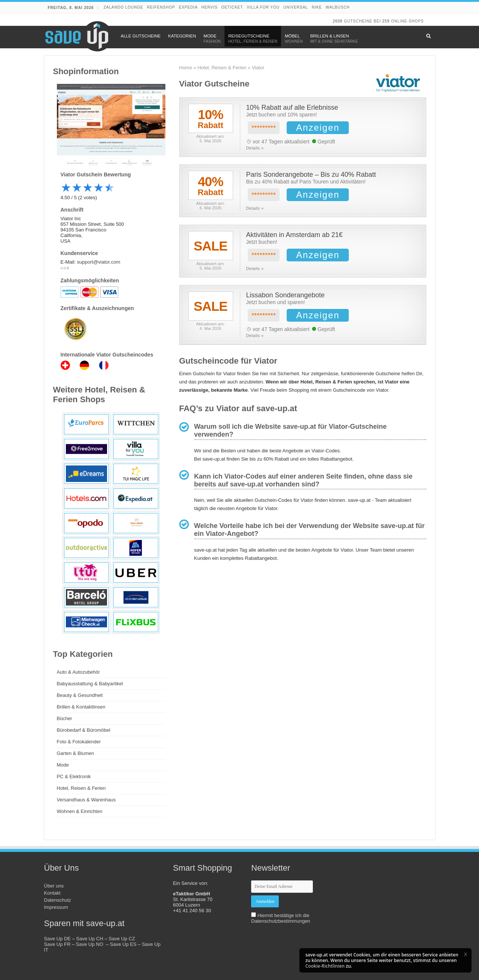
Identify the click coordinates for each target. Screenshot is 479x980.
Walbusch (338, 7)
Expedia (188, 7)
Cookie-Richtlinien (325, 966)
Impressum (56, 907)
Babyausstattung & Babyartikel (90, 684)
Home (186, 68)
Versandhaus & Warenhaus (86, 800)
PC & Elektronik (74, 776)
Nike (317, 7)
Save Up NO (91, 944)
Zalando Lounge (123, 7)
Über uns (54, 886)
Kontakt (52, 893)
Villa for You (263, 7)
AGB (65, 268)
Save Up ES (123, 944)
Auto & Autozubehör (79, 672)
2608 (338, 21)
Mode (63, 765)
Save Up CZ (122, 939)
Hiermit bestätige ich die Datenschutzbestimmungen (281, 918)
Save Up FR (57, 944)
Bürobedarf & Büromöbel (84, 730)
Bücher (65, 718)
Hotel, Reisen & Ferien (222, 68)
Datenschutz (58, 900)
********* (264, 128)
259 (386, 21)
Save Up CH (90, 939)
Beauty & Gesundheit (80, 695)
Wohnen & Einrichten (80, 811)
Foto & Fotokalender (79, 742)
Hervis (209, 7)
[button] (466, 954)
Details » (255, 148)
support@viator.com (99, 262)
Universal (296, 7)
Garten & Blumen (76, 753)
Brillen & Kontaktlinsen (81, 707)
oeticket (232, 7)
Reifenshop (161, 7)
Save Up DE (58, 939)
